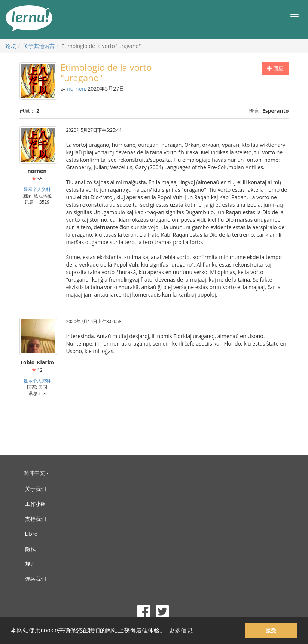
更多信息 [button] (181, 630)
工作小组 (36, 504)
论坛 (11, 46)
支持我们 (36, 519)
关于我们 (36, 489)
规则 (30, 564)
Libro (31, 534)
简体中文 (37, 473)
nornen (76, 89)
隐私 (30, 549)
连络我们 (36, 579)
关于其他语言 (39, 46)
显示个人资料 (37, 189)
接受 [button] (271, 631)
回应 (275, 68)
